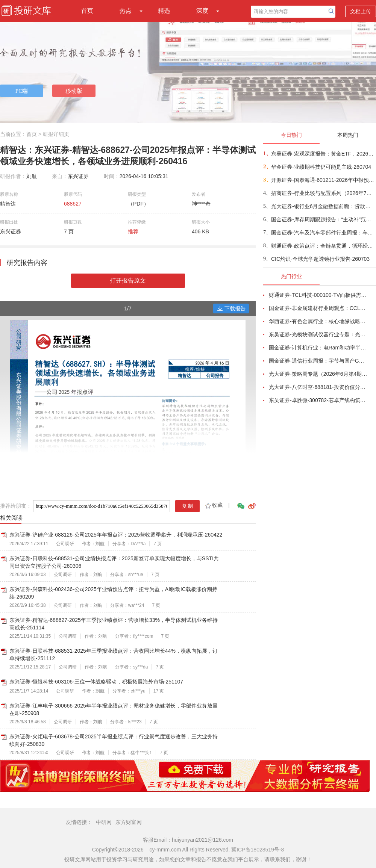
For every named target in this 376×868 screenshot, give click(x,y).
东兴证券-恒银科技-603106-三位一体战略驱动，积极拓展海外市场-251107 (96, 682)
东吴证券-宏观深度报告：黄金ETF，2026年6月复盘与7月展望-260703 (323, 154)
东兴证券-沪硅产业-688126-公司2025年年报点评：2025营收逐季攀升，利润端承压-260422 (116, 535)
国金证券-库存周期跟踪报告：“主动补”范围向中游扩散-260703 (323, 219)
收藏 (213, 505)
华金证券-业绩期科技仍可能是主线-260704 (321, 167)
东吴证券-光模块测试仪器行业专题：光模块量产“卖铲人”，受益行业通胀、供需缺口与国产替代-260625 (318, 334)
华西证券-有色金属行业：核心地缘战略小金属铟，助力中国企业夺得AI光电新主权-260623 (318, 321)
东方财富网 (129, 822)
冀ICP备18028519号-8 (258, 850)
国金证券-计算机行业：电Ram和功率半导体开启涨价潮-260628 (318, 348)
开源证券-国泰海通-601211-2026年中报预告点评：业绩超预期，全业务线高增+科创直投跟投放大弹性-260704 (323, 180)
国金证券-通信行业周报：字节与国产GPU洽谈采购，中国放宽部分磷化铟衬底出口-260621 (318, 361)
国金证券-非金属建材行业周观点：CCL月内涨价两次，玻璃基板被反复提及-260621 (318, 308)
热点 (126, 11)
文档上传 (361, 11)
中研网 (104, 822)
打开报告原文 (128, 281)
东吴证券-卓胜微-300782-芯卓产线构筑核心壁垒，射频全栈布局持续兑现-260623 (318, 400)
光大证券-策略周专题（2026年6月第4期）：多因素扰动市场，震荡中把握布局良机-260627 (318, 374)
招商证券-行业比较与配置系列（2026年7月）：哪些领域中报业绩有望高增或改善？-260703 (323, 193)
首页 (87, 11)
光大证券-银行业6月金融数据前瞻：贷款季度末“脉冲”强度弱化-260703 (323, 206)
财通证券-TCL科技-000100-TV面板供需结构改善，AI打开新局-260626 (318, 295)
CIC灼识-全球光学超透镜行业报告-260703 (320, 259)
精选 (164, 11)
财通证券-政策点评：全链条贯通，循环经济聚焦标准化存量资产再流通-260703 (323, 246)
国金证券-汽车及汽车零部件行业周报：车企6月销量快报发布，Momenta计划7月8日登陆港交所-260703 (323, 233)
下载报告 (231, 308)
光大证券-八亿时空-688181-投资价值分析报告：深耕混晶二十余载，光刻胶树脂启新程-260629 (318, 387)
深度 (202, 11)
